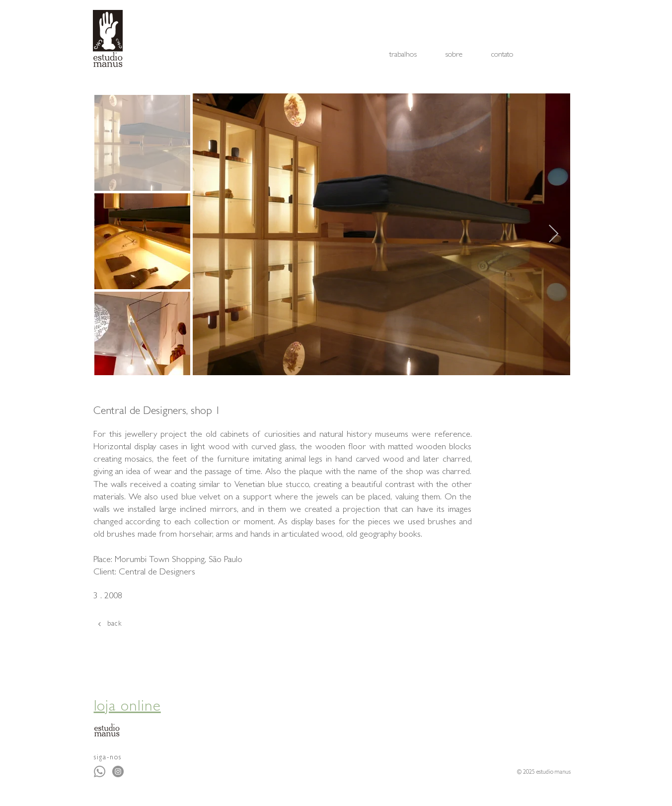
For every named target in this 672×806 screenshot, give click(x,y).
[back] (133, 624)
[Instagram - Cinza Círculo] (118, 771)
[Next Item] (554, 234)
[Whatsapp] (100, 771)
